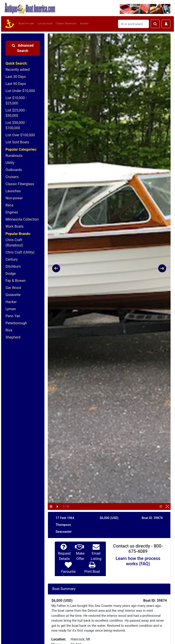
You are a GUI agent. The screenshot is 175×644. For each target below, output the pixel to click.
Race (9, 205)
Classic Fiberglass (20, 184)
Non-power (14, 198)
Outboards (14, 170)
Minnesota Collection (22, 219)
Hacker (11, 302)
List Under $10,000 (20, 91)
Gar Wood (13, 288)
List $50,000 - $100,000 (16, 125)
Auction (84, 24)
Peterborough (16, 323)
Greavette (13, 295)
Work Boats (15, 226)
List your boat (45, 24)
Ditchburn (13, 266)
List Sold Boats (17, 142)
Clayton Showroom (66, 24)
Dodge (11, 274)
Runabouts (14, 156)
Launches (13, 191)
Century (12, 259)
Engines (12, 212)
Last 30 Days (16, 77)
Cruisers (12, 177)
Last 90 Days (16, 84)
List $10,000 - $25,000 (16, 101)
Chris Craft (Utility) (20, 252)
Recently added (18, 70)
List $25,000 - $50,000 (16, 113)
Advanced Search (23, 48)
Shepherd (13, 337)
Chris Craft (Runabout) (14, 243)
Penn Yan (13, 316)
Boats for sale (26, 24)
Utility (10, 163)
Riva (9, 330)
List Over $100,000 (20, 135)
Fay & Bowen (16, 281)
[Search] (133, 24)
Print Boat (92, 572)
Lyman (11, 309)
